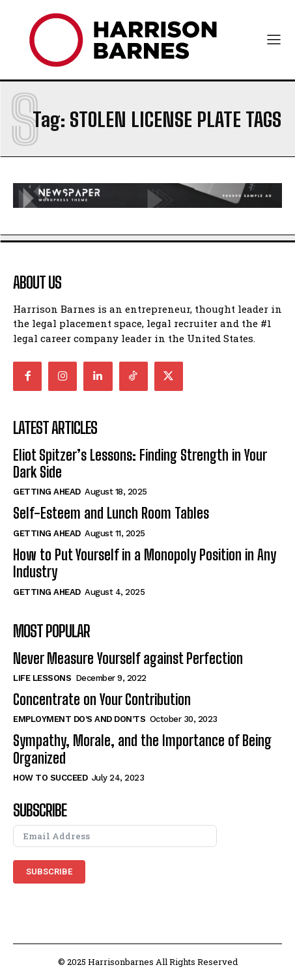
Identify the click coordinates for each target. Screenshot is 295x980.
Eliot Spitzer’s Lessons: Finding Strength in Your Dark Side (140, 464)
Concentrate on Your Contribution (102, 699)
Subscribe (49, 872)
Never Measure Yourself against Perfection (128, 658)
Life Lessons (42, 678)
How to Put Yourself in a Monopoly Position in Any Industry (145, 563)
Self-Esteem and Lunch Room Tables (111, 513)
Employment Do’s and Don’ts (79, 719)
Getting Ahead (47, 492)
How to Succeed (50, 778)
